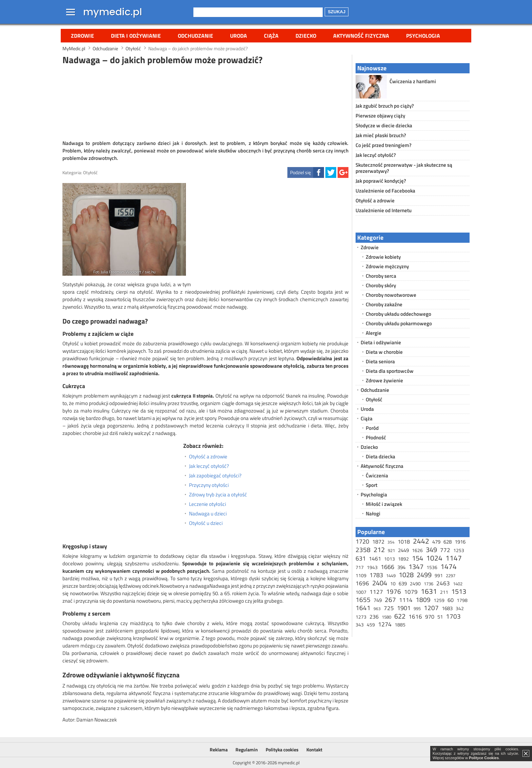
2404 (380, 583)
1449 (391, 575)
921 (391, 550)
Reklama (219, 749)
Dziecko (306, 36)
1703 (453, 616)
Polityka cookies (282, 749)
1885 (400, 625)
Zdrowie (82, 36)
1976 (394, 591)
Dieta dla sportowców (390, 371)
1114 (406, 600)
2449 (403, 550)
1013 (389, 559)
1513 (459, 591)
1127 (376, 592)
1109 (361, 575)
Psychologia (423, 36)
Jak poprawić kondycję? (381, 181)
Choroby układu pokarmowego (399, 323)
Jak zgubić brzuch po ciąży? (385, 106)
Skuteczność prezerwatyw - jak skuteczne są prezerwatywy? (404, 168)
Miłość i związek (384, 504)
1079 (411, 592)
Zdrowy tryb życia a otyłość (218, 495)
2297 (451, 575)
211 (444, 592)
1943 (372, 567)
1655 (363, 599)
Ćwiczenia (377, 476)
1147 (454, 558)
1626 (417, 550)
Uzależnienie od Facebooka (385, 191)
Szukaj (337, 12)
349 (431, 550)
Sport (372, 485)
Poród (372, 428)
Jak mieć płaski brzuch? (381, 135)
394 (401, 567)
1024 (434, 558)
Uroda (239, 36)
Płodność (376, 437)
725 (389, 608)
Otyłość (90, 172)
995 (417, 608)
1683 (447, 608)
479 (436, 542)
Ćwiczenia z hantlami (413, 81)
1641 (363, 608)
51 (440, 617)
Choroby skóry (381, 285)
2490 (415, 583)
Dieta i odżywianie (136, 36)
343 (360, 625)
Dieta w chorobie (384, 352)
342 (460, 608)
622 (400, 616)
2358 (363, 550)
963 (377, 609)
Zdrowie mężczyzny (387, 266)
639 (403, 583)
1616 (415, 617)
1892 (403, 559)
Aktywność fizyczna (361, 36)
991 (439, 575)
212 (379, 550)
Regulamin (247, 749)
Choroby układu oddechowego (398, 314)
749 (378, 600)
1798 (462, 600)
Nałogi (373, 514)
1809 (423, 599)
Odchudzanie (195, 36)
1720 (362, 541)
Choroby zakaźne (384, 304)
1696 (362, 583)
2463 (443, 583)
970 (430, 617)
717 (360, 567)
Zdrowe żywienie (384, 380)
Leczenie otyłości (207, 504)
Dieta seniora (380, 361)
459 (371, 625)
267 (390, 599)
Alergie (374, 333)
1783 (376, 575)
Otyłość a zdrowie (208, 457)
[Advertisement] (206, 102)
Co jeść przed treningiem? (384, 145)
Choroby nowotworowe (391, 295)
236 (374, 617)
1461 (375, 559)
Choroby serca (381, 276)
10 (393, 583)
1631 (429, 591)
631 (361, 558)
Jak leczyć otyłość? (209, 466)
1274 (385, 624)
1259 (439, 600)
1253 (459, 550)
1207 (431, 608)
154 (417, 558)
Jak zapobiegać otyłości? (215, 476)
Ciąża (271, 36)
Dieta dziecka (381, 456)
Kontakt (314, 749)
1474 (449, 566)
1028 (406, 575)
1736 (429, 584)
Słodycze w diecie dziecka (384, 125)
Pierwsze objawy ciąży (380, 116)
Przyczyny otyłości (209, 485)
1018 (404, 542)
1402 (458, 584)
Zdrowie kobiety (383, 257)
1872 (378, 542)
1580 (386, 617)
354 (391, 542)
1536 (432, 567)
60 (451, 600)
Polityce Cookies (484, 758)
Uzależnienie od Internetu (384, 210)
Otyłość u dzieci (206, 523)
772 (445, 550)
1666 (387, 567)
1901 (404, 608)
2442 (421, 541)
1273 (361, 617)
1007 (361, 592)
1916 (460, 542)
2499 (424, 575)
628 (448, 542)
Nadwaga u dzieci (208, 514)
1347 (416, 566)
